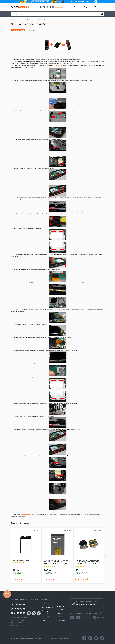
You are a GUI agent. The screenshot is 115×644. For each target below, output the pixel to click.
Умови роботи (48, 607)
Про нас (60, 613)
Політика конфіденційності (60, 638)
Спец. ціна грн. (19, 572)
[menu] (102, 7)
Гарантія (45, 617)
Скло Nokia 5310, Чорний (22, 560)
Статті (23, 20)
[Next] (104, 555)
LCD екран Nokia (58, 65)
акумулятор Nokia (26, 514)
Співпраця (61, 620)
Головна (16, 20)
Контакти (60, 610)
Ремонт (59, 617)
